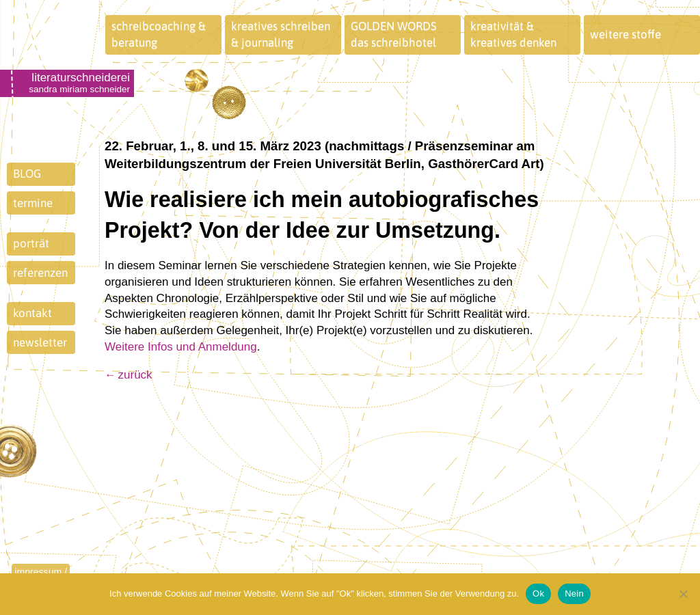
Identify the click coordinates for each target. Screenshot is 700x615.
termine (33, 203)
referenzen (40, 273)
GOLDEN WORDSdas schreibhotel (394, 34)
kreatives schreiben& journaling (281, 34)
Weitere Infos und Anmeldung (181, 347)
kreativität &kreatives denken (513, 34)
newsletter (40, 342)
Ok (538, 593)
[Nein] (683, 594)
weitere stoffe (625, 34)
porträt (31, 243)
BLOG (27, 174)
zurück (135, 375)
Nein (574, 593)
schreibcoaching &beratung (159, 34)
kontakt (32, 313)
